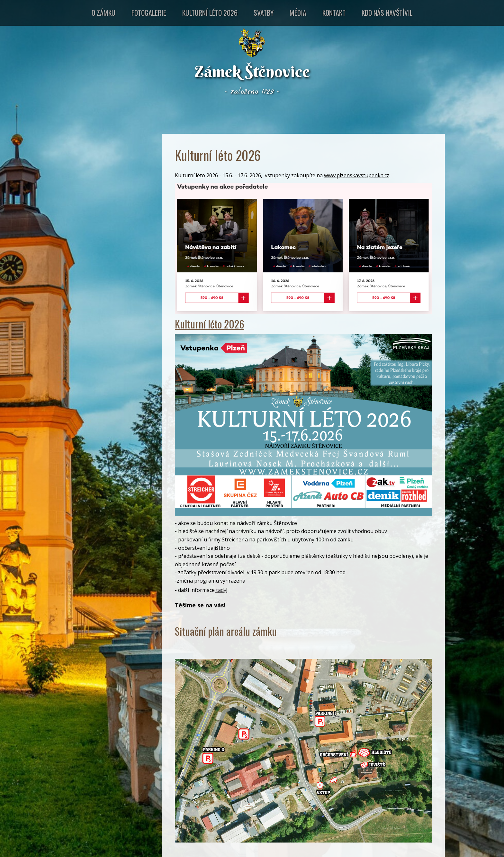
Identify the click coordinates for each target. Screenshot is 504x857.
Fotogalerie (149, 13)
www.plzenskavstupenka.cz (357, 175)
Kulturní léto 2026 (210, 13)
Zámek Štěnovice (252, 71)
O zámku (104, 13)
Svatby (264, 13)
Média (298, 13)
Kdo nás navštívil (387, 13)
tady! (221, 590)
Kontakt (334, 13)
